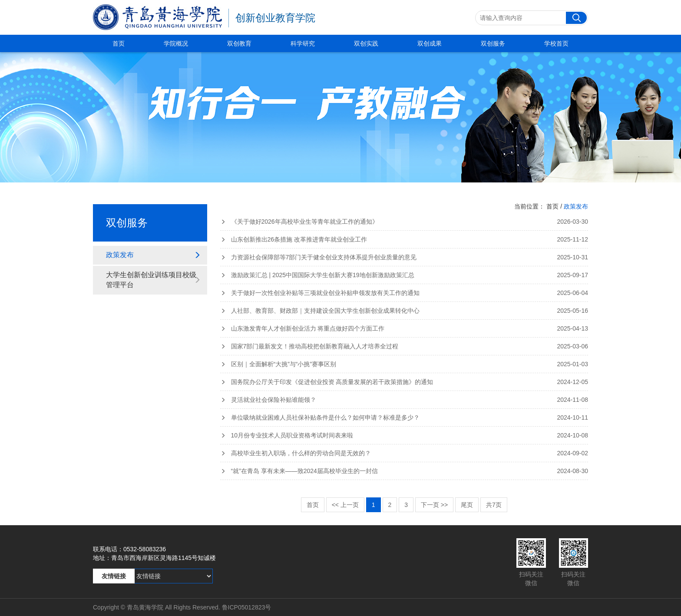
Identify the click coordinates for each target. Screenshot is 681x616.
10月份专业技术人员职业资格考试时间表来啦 (404, 435)
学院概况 (176, 43)
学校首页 (556, 43)
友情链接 (114, 576)
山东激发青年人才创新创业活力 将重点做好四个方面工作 (404, 328)
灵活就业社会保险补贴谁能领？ (404, 400)
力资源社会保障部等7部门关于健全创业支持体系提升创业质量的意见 (404, 257)
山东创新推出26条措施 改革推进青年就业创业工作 (404, 239)
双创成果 (430, 43)
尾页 (467, 505)
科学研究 (303, 43)
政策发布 (153, 255)
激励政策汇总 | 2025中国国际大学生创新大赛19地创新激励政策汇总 (404, 275)
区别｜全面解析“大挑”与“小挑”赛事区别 (404, 364)
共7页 (494, 505)
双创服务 (493, 43)
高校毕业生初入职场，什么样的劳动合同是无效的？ (404, 453)
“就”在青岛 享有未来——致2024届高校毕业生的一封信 (404, 471)
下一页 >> (434, 505)
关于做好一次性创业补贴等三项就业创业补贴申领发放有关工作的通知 (404, 293)
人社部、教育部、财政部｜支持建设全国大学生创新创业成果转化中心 (404, 311)
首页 (119, 43)
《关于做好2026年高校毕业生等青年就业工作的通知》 (404, 222)
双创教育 (239, 43)
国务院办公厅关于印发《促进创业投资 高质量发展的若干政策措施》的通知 (404, 382)
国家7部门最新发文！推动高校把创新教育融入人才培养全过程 (404, 346)
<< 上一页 (345, 505)
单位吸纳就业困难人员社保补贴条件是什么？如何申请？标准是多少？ (404, 417)
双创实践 (366, 43)
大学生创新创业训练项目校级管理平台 (153, 280)
